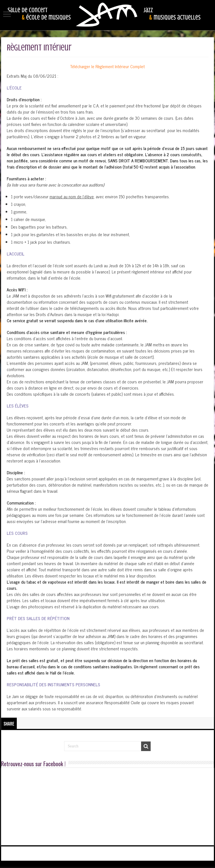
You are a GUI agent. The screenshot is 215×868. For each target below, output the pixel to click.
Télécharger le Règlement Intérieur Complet (107, 66)
